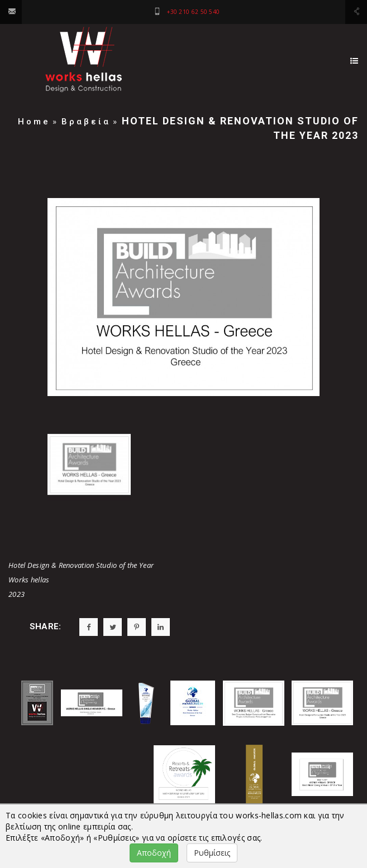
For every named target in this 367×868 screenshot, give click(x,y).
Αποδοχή (154, 853)
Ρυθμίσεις (212, 853)
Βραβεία (86, 122)
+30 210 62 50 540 (193, 12)
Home (34, 122)
